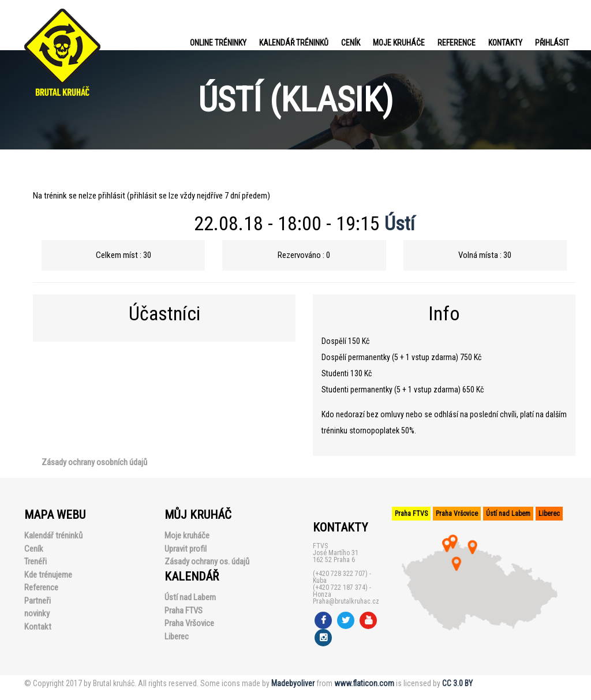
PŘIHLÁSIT (552, 43)
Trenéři (35, 562)
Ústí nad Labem (190, 597)
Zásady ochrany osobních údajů (94, 462)
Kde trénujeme (48, 575)
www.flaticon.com (364, 683)
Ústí (400, 223)
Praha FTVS (184, 611)
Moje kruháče (399, 43)
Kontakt (38, 627)
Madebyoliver (293, 683)
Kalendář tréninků (294, 43)
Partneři (38, 601)
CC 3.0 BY (457, 683)
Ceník (351, 43)
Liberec (177, 637)
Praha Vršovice (189, 623)
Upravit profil (186, 549)
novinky (37, 613)
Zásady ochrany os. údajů (207, 562)
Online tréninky (218, 43)
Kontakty (505, 43)
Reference (457, 43)
